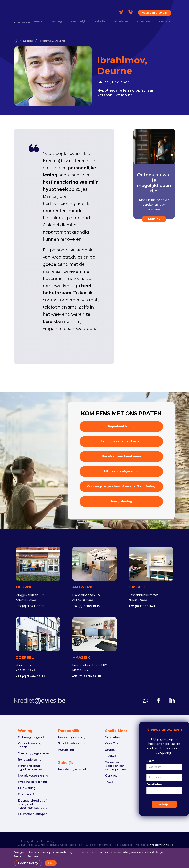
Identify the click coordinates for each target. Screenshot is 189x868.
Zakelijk (100, 22)
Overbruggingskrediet (34, 753)
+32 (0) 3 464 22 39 (30, 676)
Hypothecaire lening (32, 782)
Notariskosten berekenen (121, 456)
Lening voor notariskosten (121, 441)
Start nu (154, 219)
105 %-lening (27, 788)
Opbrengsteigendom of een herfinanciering (121, 486)
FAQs (109, 782)
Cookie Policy (28, 863)
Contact (165, 22)
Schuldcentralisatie (72, 743)
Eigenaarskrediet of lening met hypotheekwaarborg (33, 804)
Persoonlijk (78, 22)
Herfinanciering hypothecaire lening (32, 768)
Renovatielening (30, 760)
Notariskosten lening (33, 776)
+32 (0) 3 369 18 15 (86, 606)
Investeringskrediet (72, 769)
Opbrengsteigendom (33, 737)
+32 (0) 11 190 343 (142, 606)
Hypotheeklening (121, 427)
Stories (28, 41)
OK (51, 863)
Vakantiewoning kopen (30, 745)
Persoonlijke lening (72, 737)
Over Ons (144, 22)
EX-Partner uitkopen (33, 814)
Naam (150, 761)
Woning (56, 22)
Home (38, 22)
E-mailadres (154, 784)
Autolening (66, 750)
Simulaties (121, 22)
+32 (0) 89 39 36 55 (86, 676)
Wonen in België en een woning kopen (116, 766)
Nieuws (111, 756)
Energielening (121, 501)
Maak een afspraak (155, 13)
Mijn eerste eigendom (121, 471)
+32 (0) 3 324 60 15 (30, 606)
